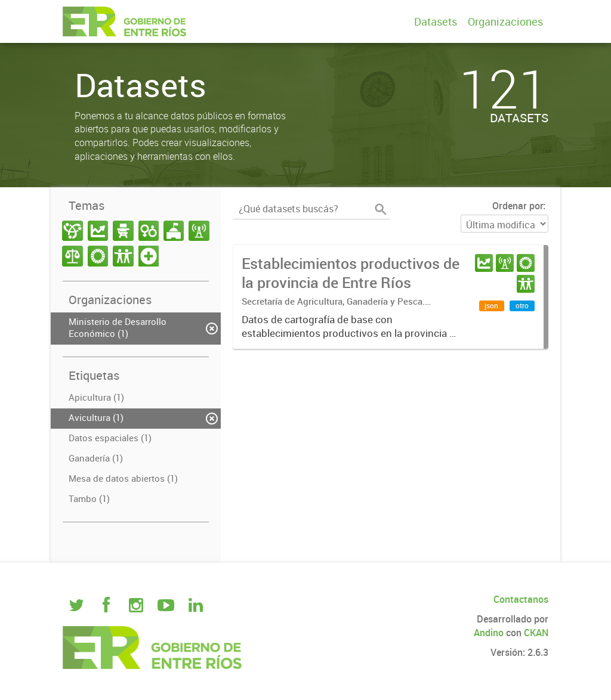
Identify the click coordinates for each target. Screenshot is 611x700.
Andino (489, 633)
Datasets (436, 21)
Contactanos (521, 599)
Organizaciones (505, 21)
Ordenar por (518, 206)
